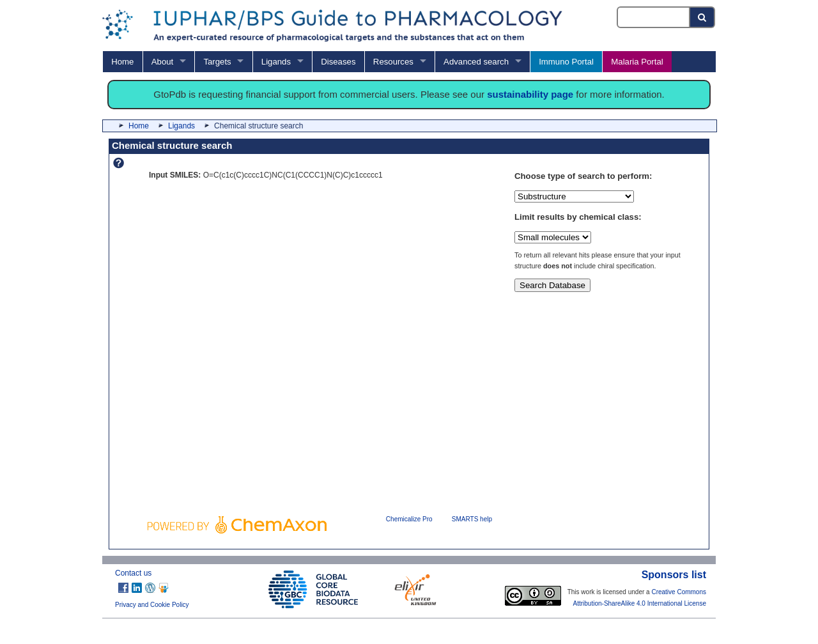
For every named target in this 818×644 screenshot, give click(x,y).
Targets (217, 62)
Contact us (133, 573)
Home (122, 62)
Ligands (276, 62)
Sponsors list (674, 575)
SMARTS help (472, 519)
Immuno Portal (566, 62)
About (162, 62)
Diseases (338, 62)
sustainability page (530, 94)
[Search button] (703, 17)
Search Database (552, 285)
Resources (393, 62)
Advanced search (476, 62)
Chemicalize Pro (409, 519)
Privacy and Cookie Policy (152, 605)
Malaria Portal (637, 62)
